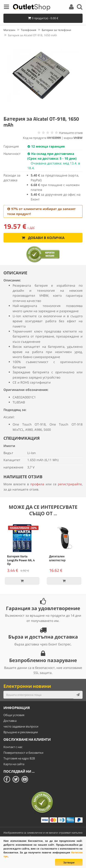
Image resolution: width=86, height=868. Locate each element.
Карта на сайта (14, 764)
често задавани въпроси (21, 726)
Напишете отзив (71, 133)
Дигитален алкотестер (57, 558)
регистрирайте (70, 484)
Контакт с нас (13, 747)
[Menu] (6, 8)
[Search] (80, 8)
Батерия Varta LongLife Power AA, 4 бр (21, 560)
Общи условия (14, 715)
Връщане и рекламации (21, 732)
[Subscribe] (78, 695)
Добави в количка (43, 238)
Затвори (69, 862)
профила (37, 484)
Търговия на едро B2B (19, 758)
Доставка (10, 721)
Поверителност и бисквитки (23, 753)
